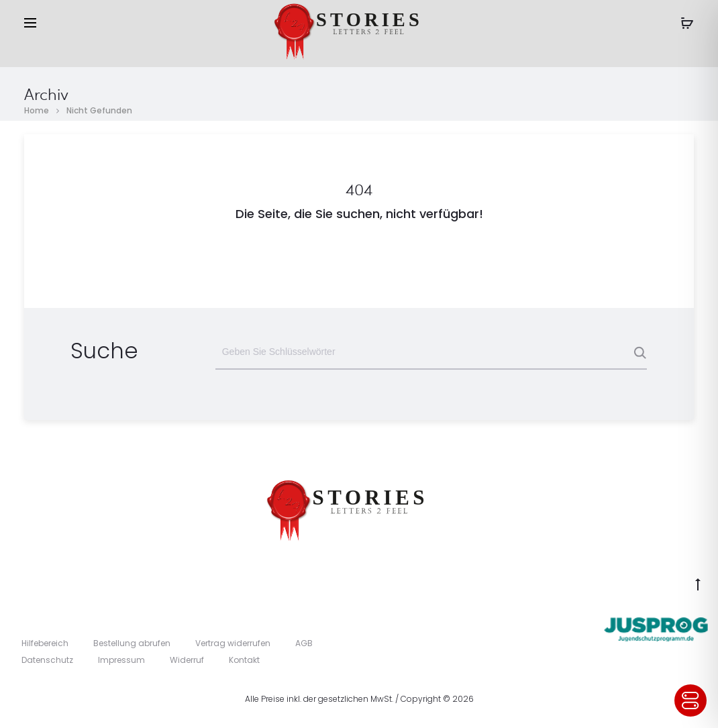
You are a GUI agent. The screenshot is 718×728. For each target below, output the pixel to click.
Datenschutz (47, 660)
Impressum (121, 660)
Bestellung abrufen (132, 643)
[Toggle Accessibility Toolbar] (690, 700)
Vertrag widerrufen (233, 643)
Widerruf (187, 660)
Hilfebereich (45, 643)
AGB (304, 643)
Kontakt (244, 660)
